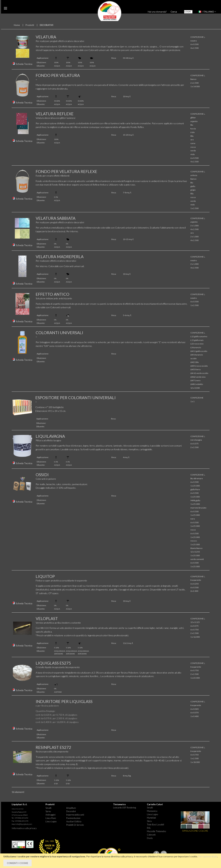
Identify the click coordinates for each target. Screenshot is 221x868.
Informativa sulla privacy (24, 828)
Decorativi (71, 811)
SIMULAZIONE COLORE (195, 831)
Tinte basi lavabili (155, 824)
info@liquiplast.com (24, 824)
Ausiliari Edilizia (74, 821)
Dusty (150, 838)
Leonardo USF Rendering (125, 808)
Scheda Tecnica (24, 64)
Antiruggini (50, 815)
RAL (149, 828)
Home (17, 25)
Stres (149, 821)
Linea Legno (51, 821)
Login (188, 12)
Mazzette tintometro (156, 831)
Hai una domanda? (157, 12)
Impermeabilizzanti (75, 815)
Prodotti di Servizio (75, 825)
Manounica (152, 811)
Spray (48, 811)
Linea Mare (51, 818)
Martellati (151, 818)
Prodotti (30, 25)
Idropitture (71, 808)
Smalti (48, 808)
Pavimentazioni (73, 818)
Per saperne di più (208, 856)
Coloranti (151, 835)
